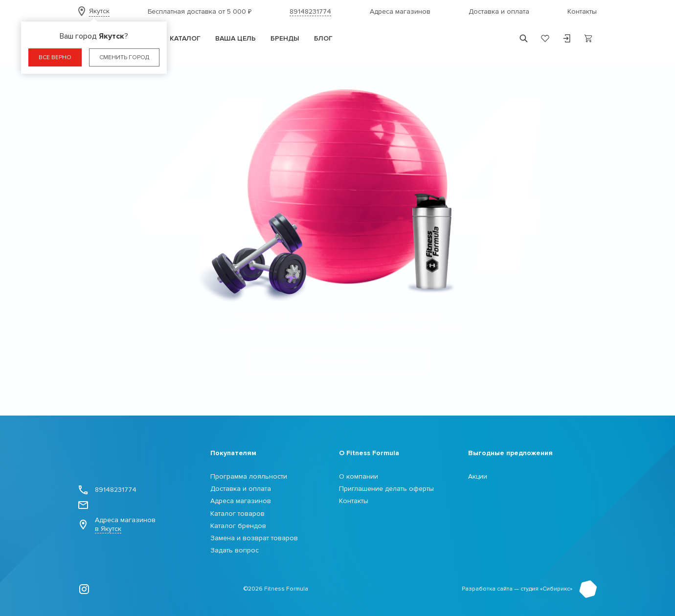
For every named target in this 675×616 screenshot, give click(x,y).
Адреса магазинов (400, 11)
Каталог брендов (238, 526)
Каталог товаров (237, 514)
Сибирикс (556, 589)
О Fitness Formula (369, 453)
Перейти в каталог (338, 362)
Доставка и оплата (499, 11)
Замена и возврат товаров (254, 538)
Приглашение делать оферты (386, 489)
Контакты (582, 11)
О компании (359, 476)
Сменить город (124, 57)
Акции (478, 476)
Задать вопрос (235, 550)
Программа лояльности (249, 476)
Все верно (55, 57)
